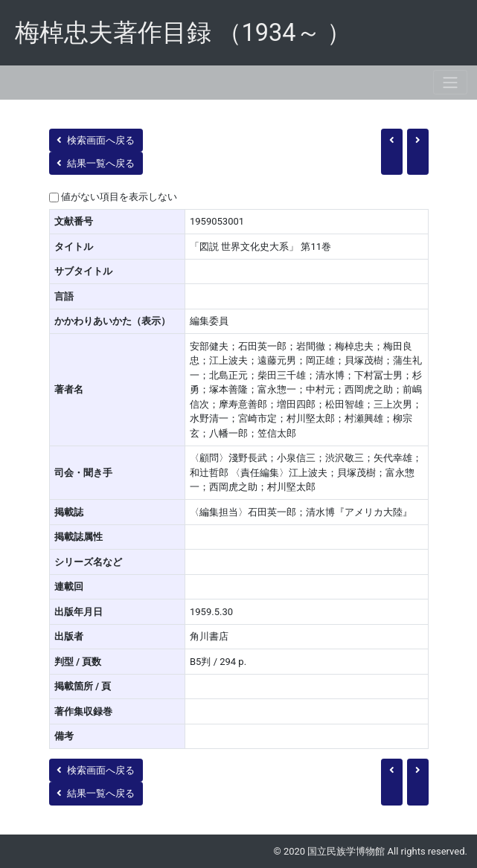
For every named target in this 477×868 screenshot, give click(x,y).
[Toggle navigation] (450, 82)
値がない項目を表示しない (119, 197)
